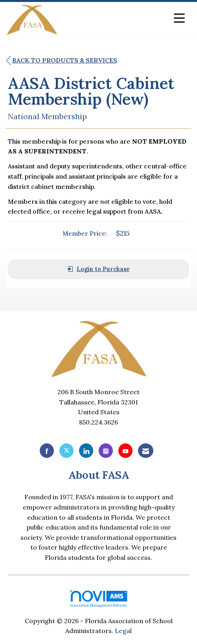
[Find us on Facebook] (47, 451)
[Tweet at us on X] (66, 451)
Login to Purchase (98, 269)
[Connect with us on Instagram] (106, 451)
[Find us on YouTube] (125, 451)
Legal (123, 631)
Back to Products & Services (62, 61)
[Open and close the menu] (123, 18)
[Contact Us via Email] (146, 451)
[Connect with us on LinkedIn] (86, 451)
